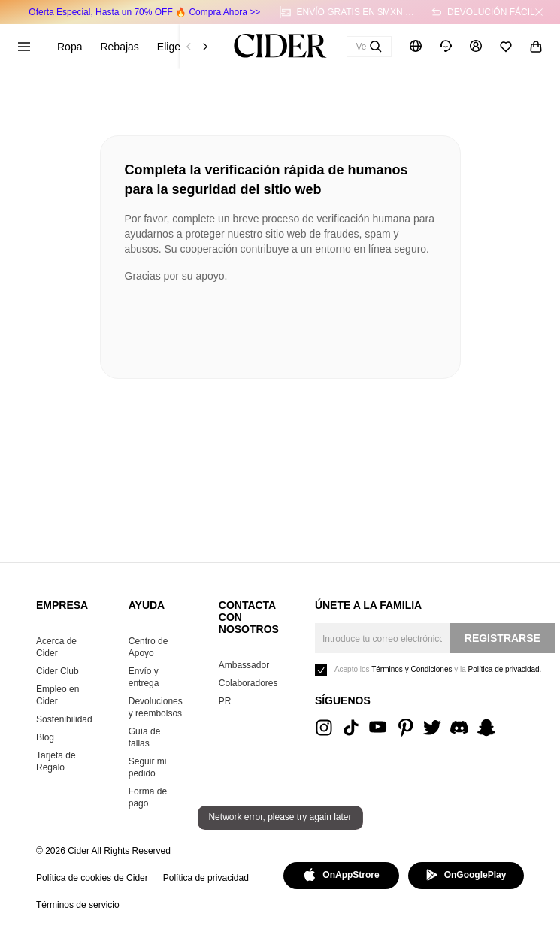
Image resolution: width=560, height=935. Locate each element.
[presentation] (239, 325)
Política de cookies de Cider (92, 878)
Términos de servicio (78, 905)
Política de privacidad (206, 878)
